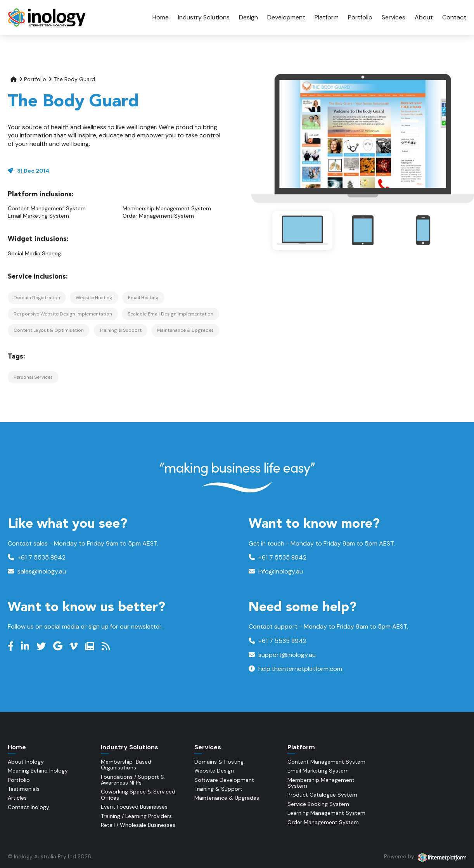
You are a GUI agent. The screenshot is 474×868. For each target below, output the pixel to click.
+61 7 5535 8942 (37, 557)
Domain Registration (37, 298)
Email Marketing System (38, 216)
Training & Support (120, 330)
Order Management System (158, 216)
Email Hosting (143, 298)
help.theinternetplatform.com (295, 669)
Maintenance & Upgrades (185, 330)
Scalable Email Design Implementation (170, 314)
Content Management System (47, 208)
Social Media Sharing (34, 253)
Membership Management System (167, 208)
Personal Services (33, 377)
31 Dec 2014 (33, 171)
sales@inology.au (37, 571)
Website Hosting (94, 298)
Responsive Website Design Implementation (63, 314)
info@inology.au (276, 571)
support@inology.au (282, 655)
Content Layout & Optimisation (49, 330)
